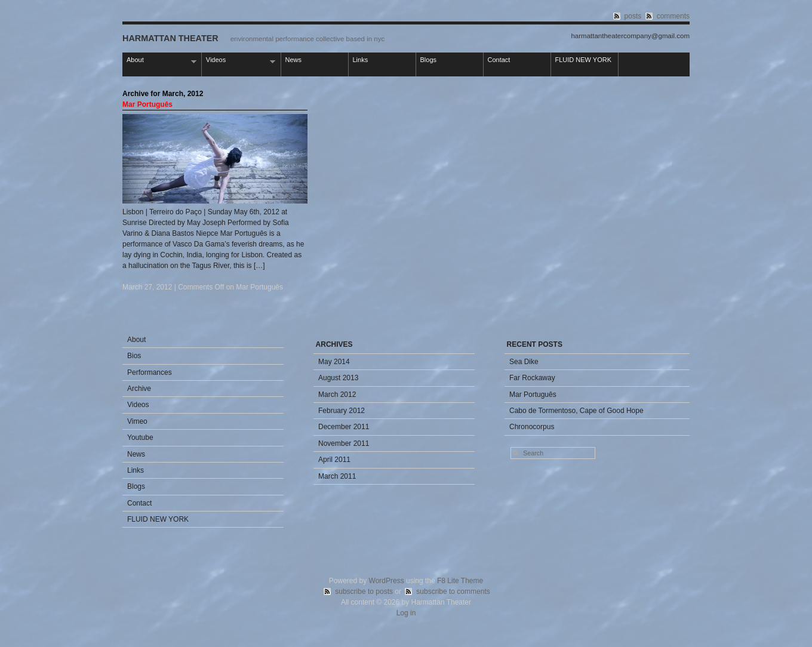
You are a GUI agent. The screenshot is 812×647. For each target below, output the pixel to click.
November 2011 (344, 443)
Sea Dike (524, 362)
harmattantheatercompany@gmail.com (630, 36)
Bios (134, 356)
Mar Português (147, 104)
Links (361, 60)
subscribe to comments (453, 591)
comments (673, 16)
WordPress (387, 581)
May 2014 (334, 362)
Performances (150, 372)
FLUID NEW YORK (584, 60)
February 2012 (342, 411)
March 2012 (337, 395)
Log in (406, 613)
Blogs (429, 60)
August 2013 (338, 378)
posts (633, 16)
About (159, 61)
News (294, 60)
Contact (499, 60)
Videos (239, 61)
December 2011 (344, 427)
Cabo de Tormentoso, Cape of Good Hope (576, 411)
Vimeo (137, 421)
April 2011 (334, 460)
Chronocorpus (532, 427)
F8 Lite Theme (460, 581)
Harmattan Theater (170, 38)
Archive (139, 389)
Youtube (140, 438)
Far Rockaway (532, 378)
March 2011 (337, 476)
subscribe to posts (364, 591)
